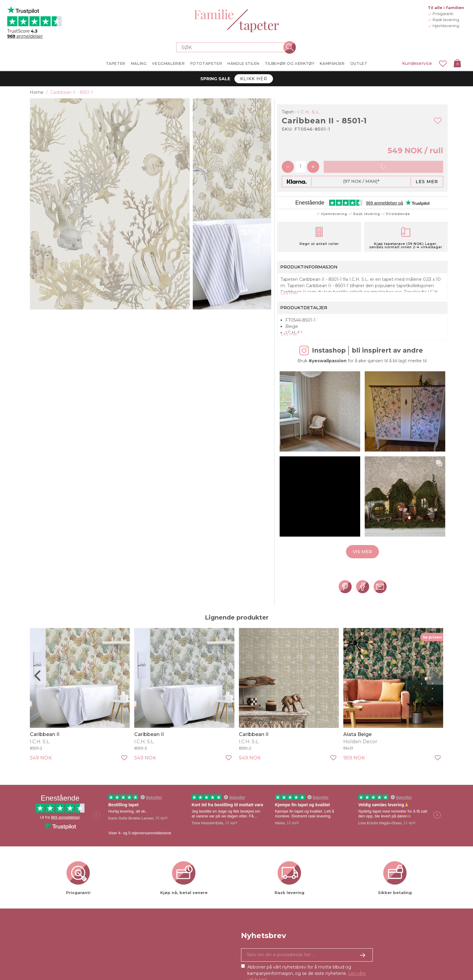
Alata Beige (357, 746)
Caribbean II (45, 746)
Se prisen (432, 649)
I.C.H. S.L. (309, 112)
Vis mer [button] (362, 563)
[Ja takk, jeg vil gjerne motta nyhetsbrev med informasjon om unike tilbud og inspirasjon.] (307, 967)
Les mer (427, 182)
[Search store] (233, 47)
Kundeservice (417, 63)
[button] (320, 423)
